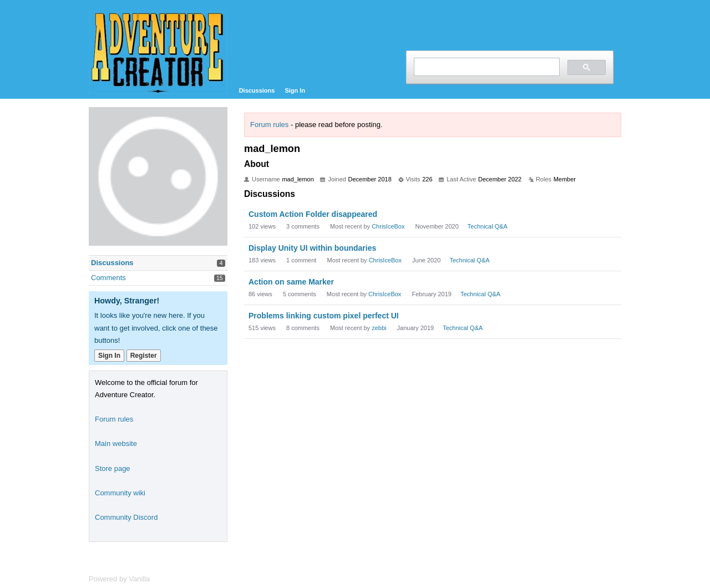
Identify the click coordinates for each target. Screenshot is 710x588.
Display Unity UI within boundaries (312, 248)
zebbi (379, 328)
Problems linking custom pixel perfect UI (324, 316)
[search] (486, 67)
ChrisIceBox (388, 226)
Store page (113, 468)
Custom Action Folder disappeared (313, 214)
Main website (116, 443)
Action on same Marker (291, 282)
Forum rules (269, 125)
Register (144, 356)
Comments (108, 278)
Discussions (257, 90)
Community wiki (120, 493)
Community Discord (126, 517)
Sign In (295, 90)
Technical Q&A (488, 226)
